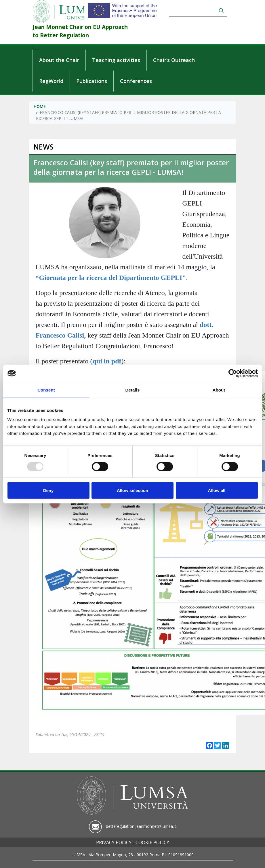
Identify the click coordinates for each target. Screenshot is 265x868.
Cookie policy (152, 842)
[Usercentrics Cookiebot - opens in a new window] (233, 373)
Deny (48, 490)
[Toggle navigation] (36, 48)
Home (40, 106)
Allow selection (132, 490)
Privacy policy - (115, 842)
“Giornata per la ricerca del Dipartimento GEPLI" (111, 278)
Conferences (136, 81)
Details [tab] (133, 390)
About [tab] (219, 390)
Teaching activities (116, 60)
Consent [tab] (46, 390)
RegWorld (51, 81)
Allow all (217, 490)
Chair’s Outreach (174, 60)
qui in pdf (107, 361)
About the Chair (59, 60)
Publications (92, 81)
